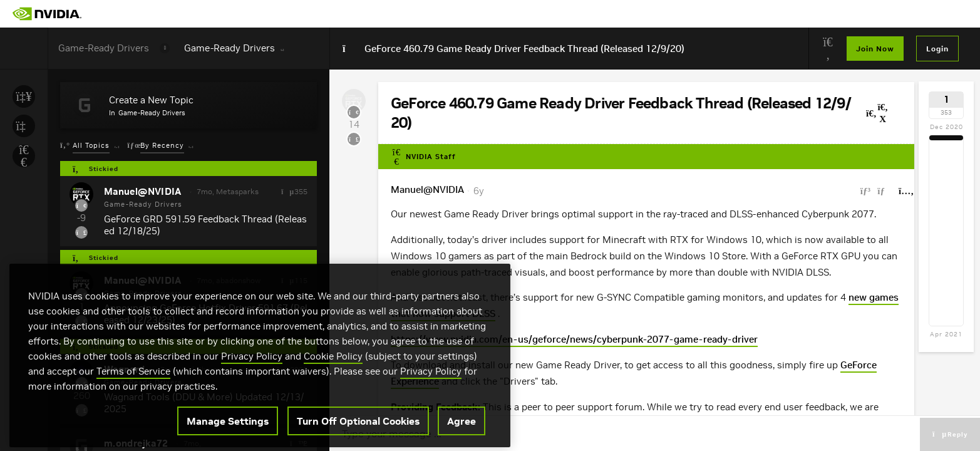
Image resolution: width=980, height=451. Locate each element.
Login (937, 49)
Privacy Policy (252, 407)
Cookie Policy (333, 407)
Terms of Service (133, 422)
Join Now (875, 49)
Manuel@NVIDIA (427, 189)
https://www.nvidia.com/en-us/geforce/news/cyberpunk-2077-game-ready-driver (574, 339)
